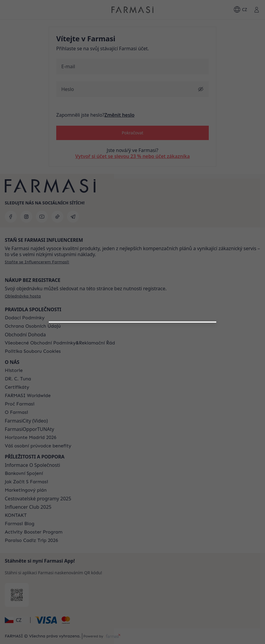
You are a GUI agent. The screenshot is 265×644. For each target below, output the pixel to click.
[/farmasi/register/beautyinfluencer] (132, 404)
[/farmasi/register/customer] (132, 417)
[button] (132, 402)
